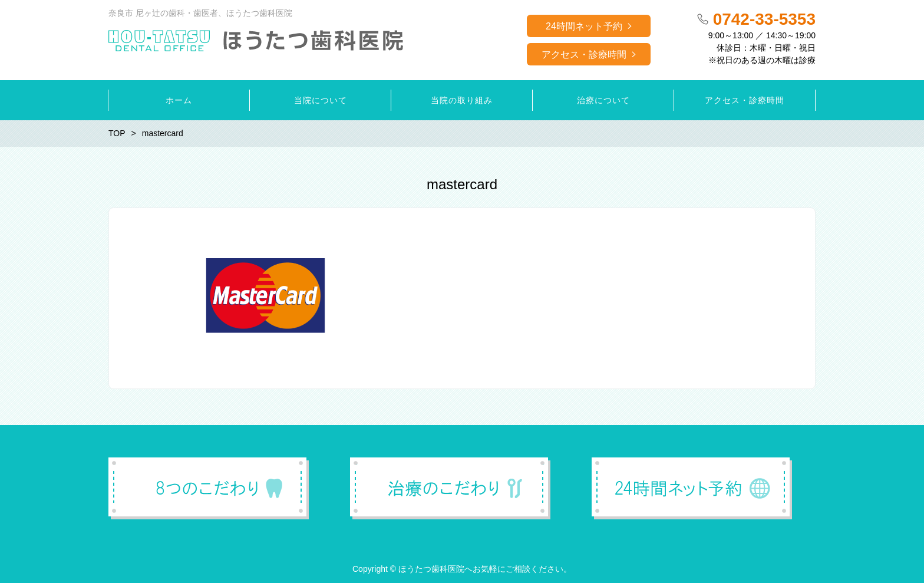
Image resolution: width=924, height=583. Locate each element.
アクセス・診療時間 (584, 55)
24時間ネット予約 (584, 26)
